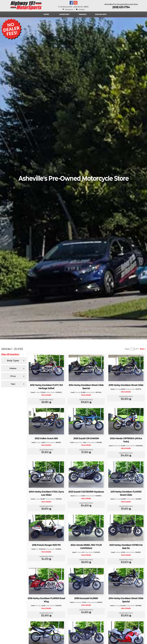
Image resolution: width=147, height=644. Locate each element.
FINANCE (83, 14)
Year (13, 384)
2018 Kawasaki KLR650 (86, 598)
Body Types (13, 361)
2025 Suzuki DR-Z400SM (86, 438)
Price (13, 376)
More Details (46, 395)
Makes (13, 368)
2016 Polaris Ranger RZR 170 (46, 545)
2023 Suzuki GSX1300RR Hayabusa (86, 492)
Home (46, 14)
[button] (50, 402)
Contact (80, 10)
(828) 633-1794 (121, 7)
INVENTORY (64, 14)
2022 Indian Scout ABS (46, 438)
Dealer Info (101, 14)
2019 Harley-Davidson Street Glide (126, 385)
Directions (68, 10)
